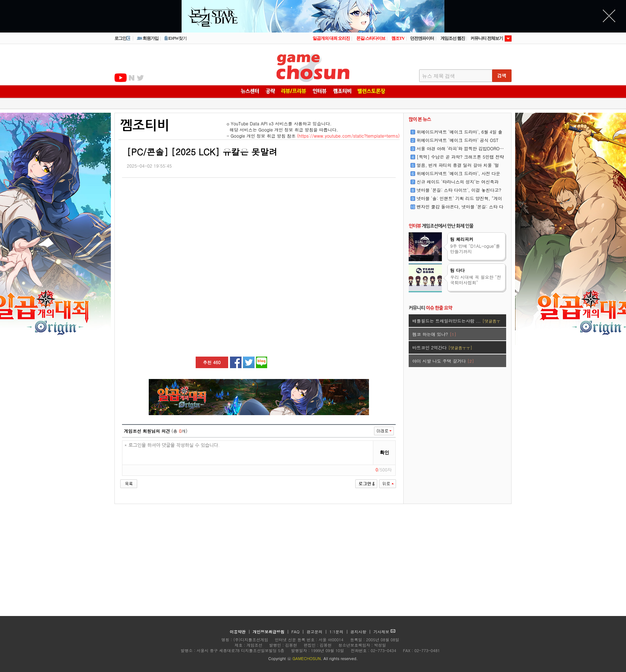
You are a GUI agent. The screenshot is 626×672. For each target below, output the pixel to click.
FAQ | (298, 632)
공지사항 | (362, 632)
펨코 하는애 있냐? (434, 334)
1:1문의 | (340, 632)
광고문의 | (317, 632)
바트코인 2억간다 (442, 347)
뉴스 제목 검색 (438, 76)
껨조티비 (145, 126)
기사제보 (384, 632)
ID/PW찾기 (175, 38)
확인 (384, 453)
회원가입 (147, 38)
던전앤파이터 (422, 38)
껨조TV (398, 38)
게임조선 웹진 (453, 38)
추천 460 (212, 362)
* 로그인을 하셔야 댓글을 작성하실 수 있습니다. (248, 453)
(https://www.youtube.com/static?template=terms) (348, 136)
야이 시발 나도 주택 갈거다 (443, 361)
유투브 (121, 78)
